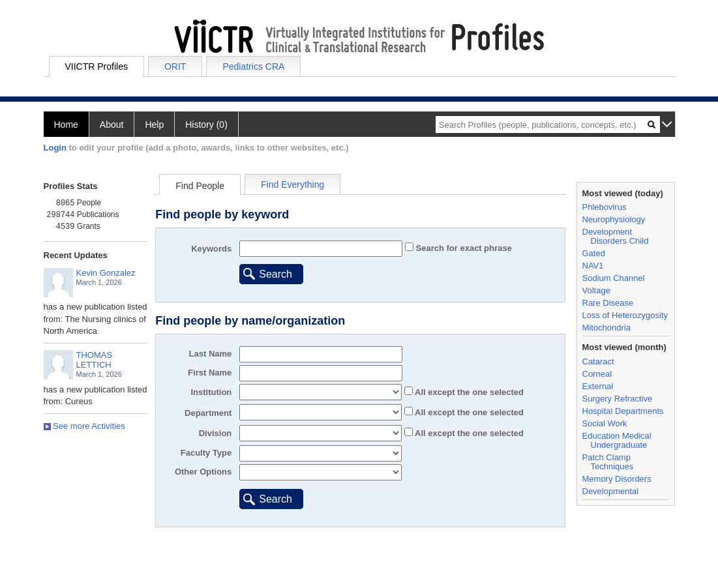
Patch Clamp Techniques (608, 462)
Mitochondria (606, 328)
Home (66, 125)
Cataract (598, 361)
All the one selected (468, 392)
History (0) (206, 125)
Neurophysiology (614, 219)
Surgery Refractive (618, 399)
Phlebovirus (605, 207)
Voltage (596, 290)
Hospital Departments (623, 411)
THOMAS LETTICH (95, 360)
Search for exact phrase (463, 248)
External (598, 386)
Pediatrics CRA (253, 66)
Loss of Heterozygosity (625, 315)
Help (154, 125)
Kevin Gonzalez (106, 273)
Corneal (597, 374)
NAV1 (593, 266)
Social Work (605, 423)
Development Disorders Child (616, 236)
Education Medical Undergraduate (617, 440)
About (112, 125)
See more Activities (84, 426)
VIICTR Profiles (97, 66)
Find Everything (292, 184)
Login (55, 148)
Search (276, 274)
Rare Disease (608, 303)
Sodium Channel (614, 278)
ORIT (175, 66)
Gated (594, 253)
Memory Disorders (617, 479)
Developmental (611, 491)
